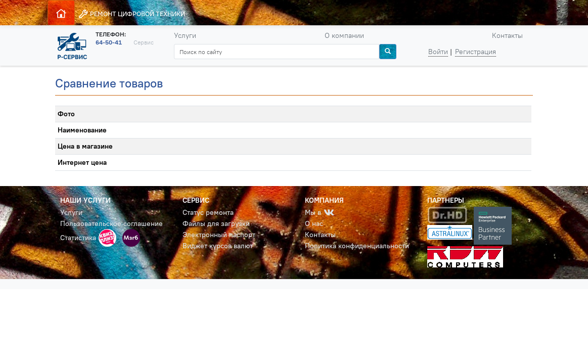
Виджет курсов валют (218, 246)
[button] (107, 238)
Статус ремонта (208, 212)
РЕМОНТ (132, 14)
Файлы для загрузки (216, 223)
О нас (314, 223)
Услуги (185, 35)
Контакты (507, 35)
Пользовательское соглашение (111, 223)
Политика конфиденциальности (357, 246)
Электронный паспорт (219, 235)
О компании (344, 35)
